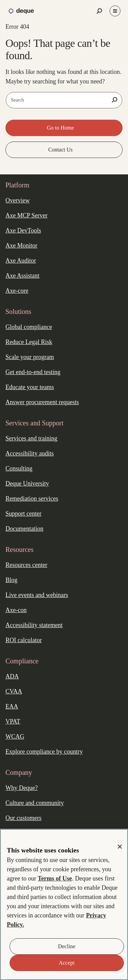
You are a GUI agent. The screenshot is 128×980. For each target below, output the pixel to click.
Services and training (31, 438)
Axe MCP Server (26, 215)
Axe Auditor (21, 261)
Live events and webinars (37, 595)
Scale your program (30, 357)
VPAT (13, 721)
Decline (67, 946)
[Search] (114, 100)
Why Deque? (22, 788)
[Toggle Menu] (115, 11)
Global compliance (29, 327)
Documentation (24, 529)
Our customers (23, 818)
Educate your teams (30, 387)
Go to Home (61, 128)
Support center (23, 514)
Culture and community (35, 803)
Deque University (27, 484)
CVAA (14, 691)
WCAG (15, 737)
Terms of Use (55, 878)
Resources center (26, 565)
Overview (18, 200)
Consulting (19, 468)
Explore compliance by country (44, 752)
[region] (64, 904)
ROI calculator (24, 640)
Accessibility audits (30, 453)
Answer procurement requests (42, 402)
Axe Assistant (23, 276)
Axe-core (17, 291)
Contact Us (61, 150)
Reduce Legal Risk (29, 342)
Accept (67, 963)
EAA (12, 706)
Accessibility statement (34, 625)
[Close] (120, 847)
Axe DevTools (23, 230)
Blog (11, 580)
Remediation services (32, 499)
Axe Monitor (22, 246)
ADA (12, 676)
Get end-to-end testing (33, 372)
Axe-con (16, 610)
